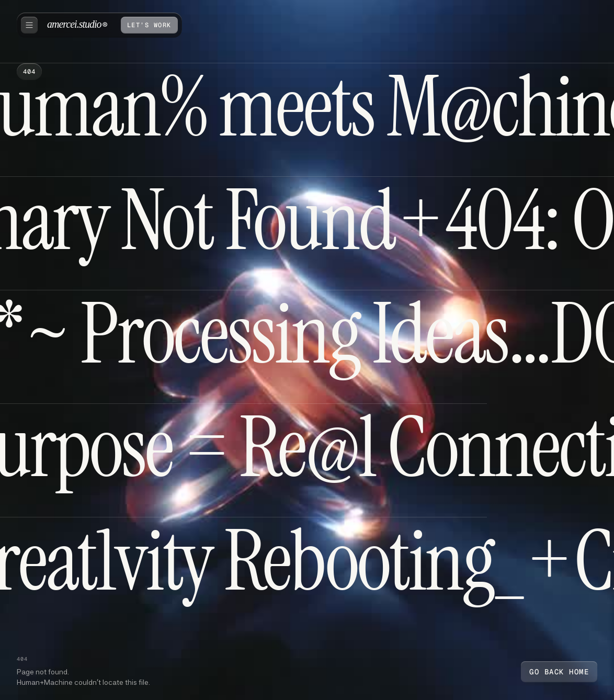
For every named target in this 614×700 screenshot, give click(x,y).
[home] (77, 25)
